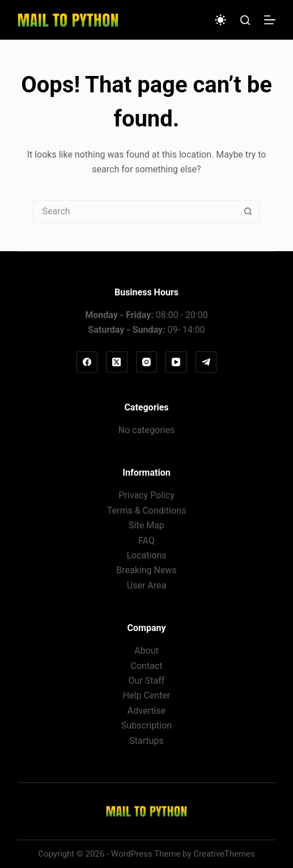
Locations (146, 555)
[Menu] (270, 20)
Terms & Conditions (147, 511)
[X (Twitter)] (117, 362)
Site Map (146, 525)
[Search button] (248, 211)
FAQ (146, 541)
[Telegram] (206, 362)
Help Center (147, 695)
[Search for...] (135, 211)
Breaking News (146, 570)
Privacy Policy (146, 495)
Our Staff (147, 681)
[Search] (245, 20)
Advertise (146, 711)
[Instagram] (147, 362)
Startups (146, 741)
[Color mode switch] (220, 20)
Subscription (146, 725)
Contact (147, 666)
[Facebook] (87, 362)
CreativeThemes (224, 854)
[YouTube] (176, 362)
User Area (146, 585)
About (146, 651)
